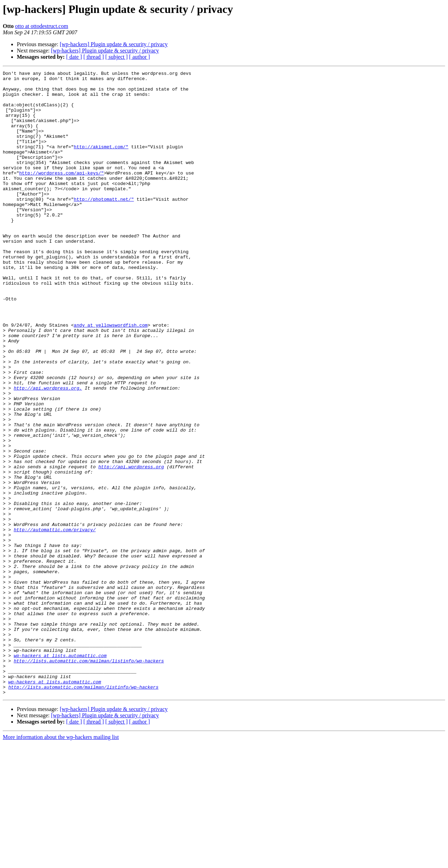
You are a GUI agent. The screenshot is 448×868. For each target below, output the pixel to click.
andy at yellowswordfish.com (111, 376)
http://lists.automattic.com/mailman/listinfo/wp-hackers (89, 779)
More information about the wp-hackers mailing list (61, 862)
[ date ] (74, 57)
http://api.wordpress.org (131, 546)
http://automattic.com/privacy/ (55, 622)
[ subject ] (117, 57)
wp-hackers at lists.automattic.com (60, 773)
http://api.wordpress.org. (48, 452)
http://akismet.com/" (101, 162)
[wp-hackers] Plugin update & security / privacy (114, 44)
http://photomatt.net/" (104, 225)
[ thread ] (94, 57)
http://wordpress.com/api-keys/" (62, 194)
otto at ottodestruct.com (42, 26)
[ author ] (140, 57)
